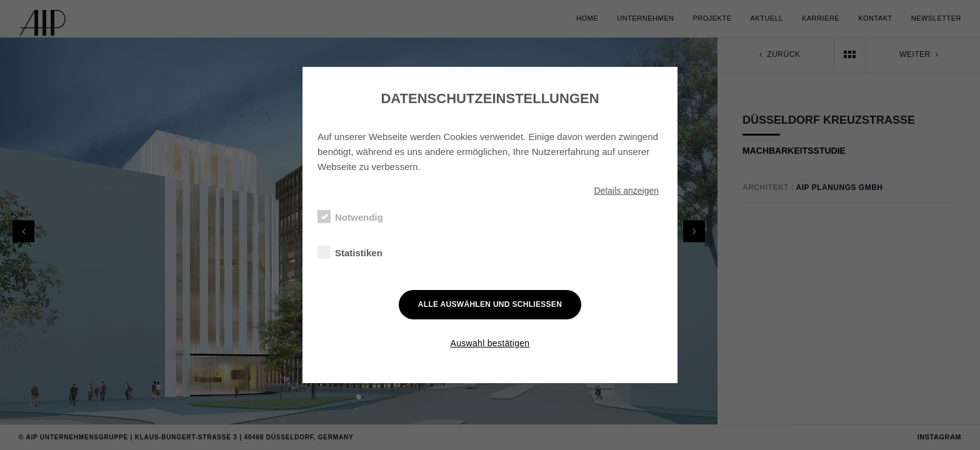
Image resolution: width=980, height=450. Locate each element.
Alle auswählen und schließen (490, 304)
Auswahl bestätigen (490, 343)
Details (626, 191)
